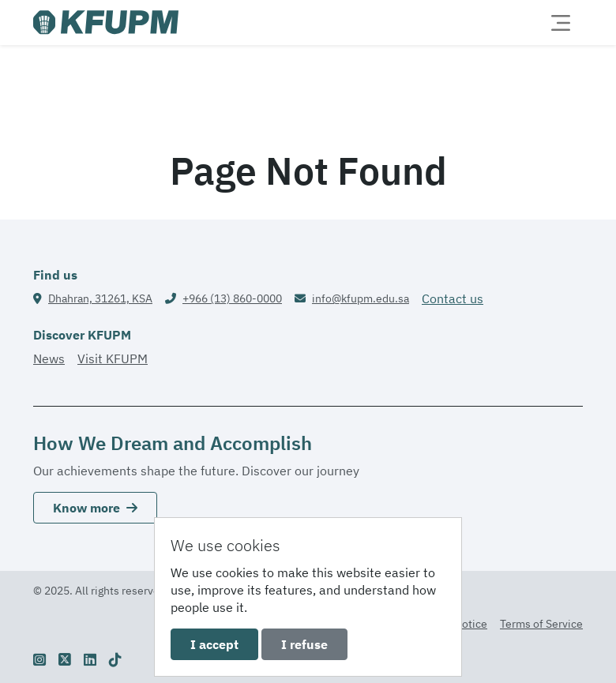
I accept (214, 644)
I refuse (304, 644)
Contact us (453, 298)
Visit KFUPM (113, 358)
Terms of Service (541, 624)
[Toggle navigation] (561, 23)
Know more (95, 508)
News (49, 358)
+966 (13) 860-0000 (232, 298)
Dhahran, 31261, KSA (100, 298)
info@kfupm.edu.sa (361, 298)
